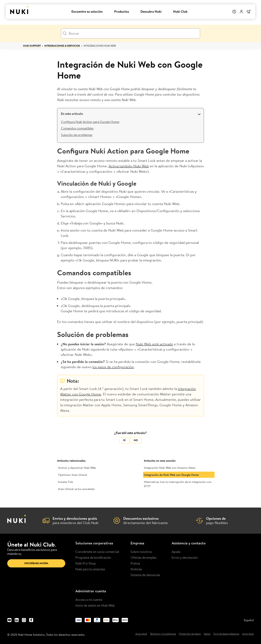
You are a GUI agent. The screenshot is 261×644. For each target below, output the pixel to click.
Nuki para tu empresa (90, 569)
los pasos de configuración (113, 367)
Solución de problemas (77, 135)
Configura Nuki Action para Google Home (90, 122)
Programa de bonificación (93, 557)
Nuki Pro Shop (86, 563)
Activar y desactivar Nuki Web (77, 468)
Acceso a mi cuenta (89, 600)
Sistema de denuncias (145, 575)
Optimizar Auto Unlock (73, 475)
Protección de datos (190, 634)
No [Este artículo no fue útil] (136, 440)
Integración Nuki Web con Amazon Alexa (170, 468)
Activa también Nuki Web (129, 166)
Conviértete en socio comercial (97, 552)
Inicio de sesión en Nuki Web (95, 605)
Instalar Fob (66, 482)
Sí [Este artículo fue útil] (124, 440)
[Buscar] (130, 33)
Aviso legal (141, 634)
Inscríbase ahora (36, 563)
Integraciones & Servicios (62, 46)
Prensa (135, 563)
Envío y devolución (185, 557)
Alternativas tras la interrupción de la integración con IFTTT (178, 484)
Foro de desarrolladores (226, 634)
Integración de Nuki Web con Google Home (171, 475)
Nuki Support (32, 46)
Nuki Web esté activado (154, 344)
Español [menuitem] (249, 620)
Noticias (136, 569)
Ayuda (176, 552)
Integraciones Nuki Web (100, 46)
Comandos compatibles (77, 128)
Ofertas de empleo (144, 557)
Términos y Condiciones (163, 634)
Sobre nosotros (141, 552)
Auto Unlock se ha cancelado (76, 489)
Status (207, 634)
